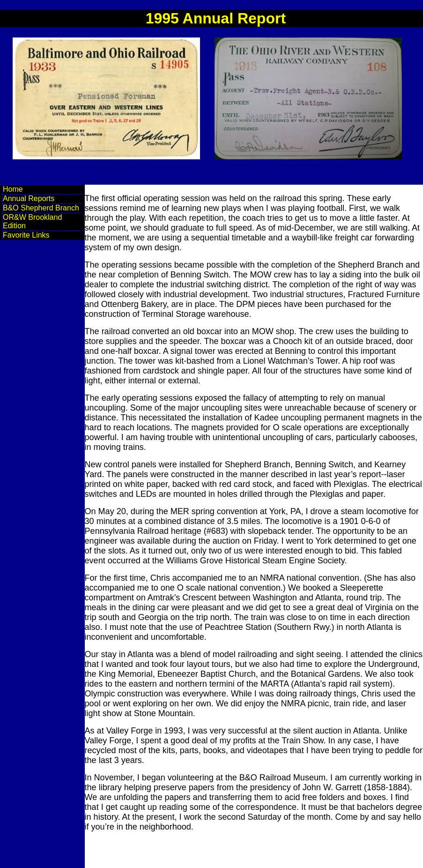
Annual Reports (29, 198)
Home (13, 189)
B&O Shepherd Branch (41, 208)
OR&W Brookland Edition (32, 221)
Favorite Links (26, 235)
